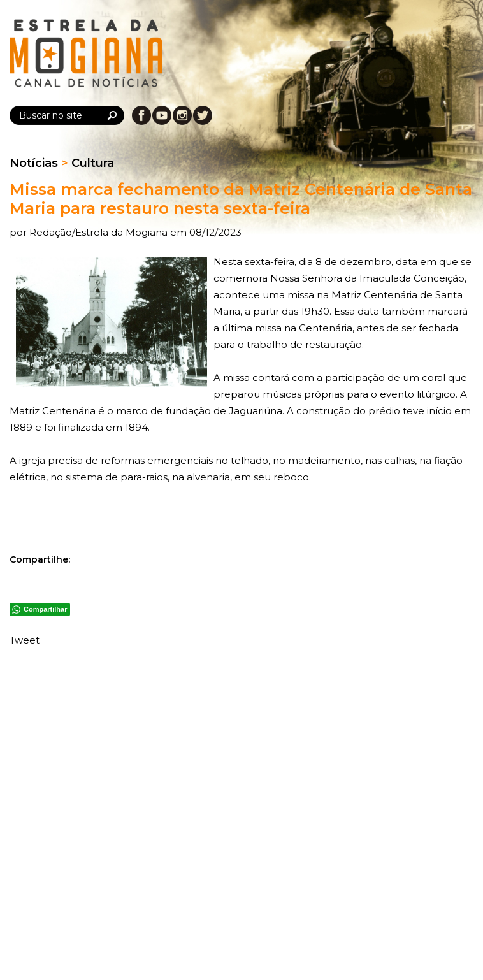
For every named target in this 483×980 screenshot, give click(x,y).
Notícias (34, 163)
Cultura (93, 163)
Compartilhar (45, 609)
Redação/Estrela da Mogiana (100, 232)
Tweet (25, 640)
